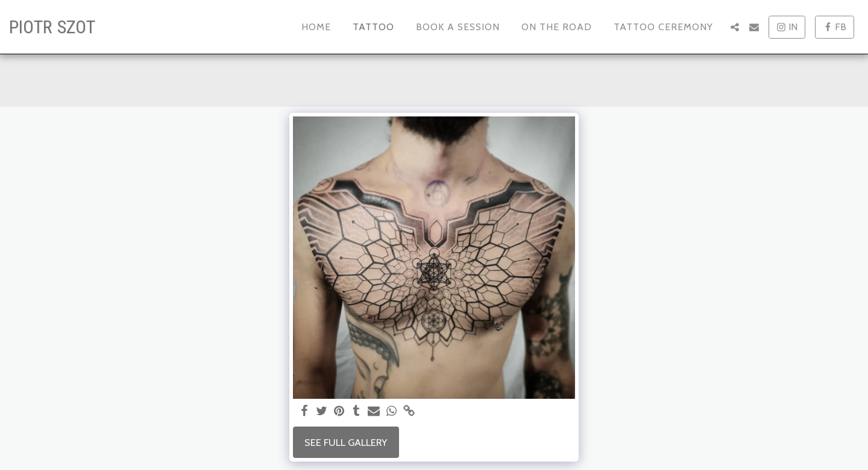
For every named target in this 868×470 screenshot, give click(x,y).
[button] (735, 27)
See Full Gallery (346, 442)
